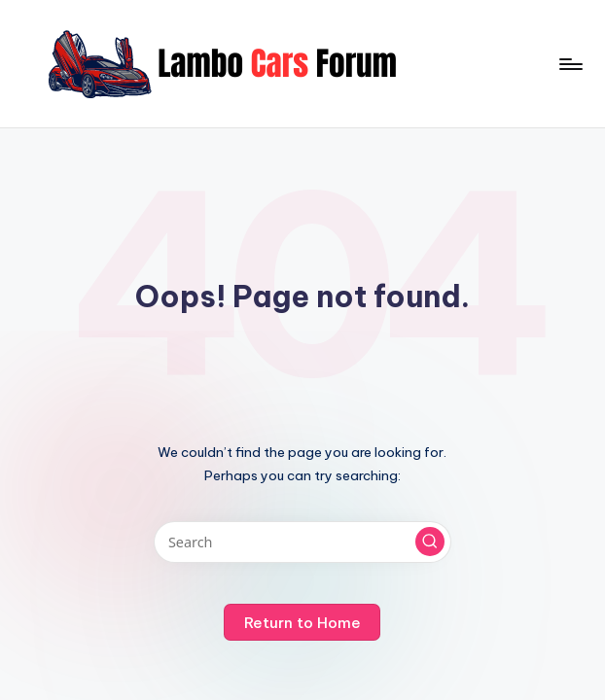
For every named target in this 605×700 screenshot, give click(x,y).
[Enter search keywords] (302, 542)
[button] (430, 542)
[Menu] (569, 64)
